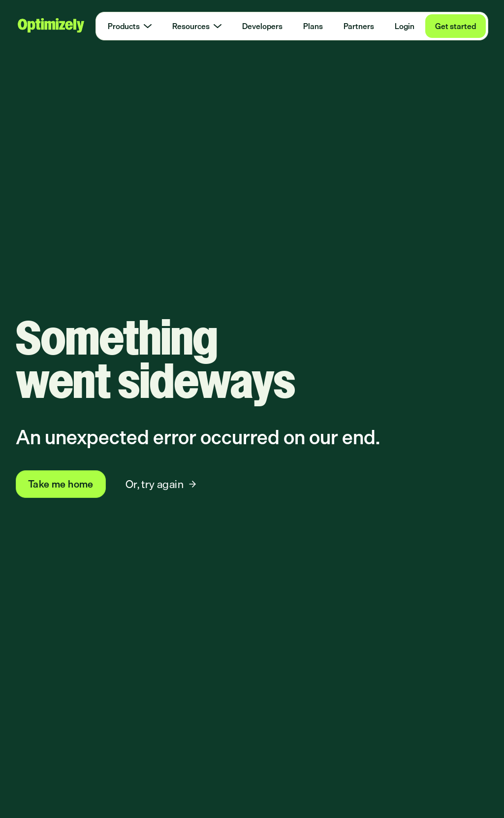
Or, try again (161, 484)
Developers (262, 26)
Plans (313, 26)
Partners (359, 26)
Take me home (61, 484)
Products (130, 26)
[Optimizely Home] (50, 26)
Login (405, 26)
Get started (456, 26)
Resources (197, 26)
